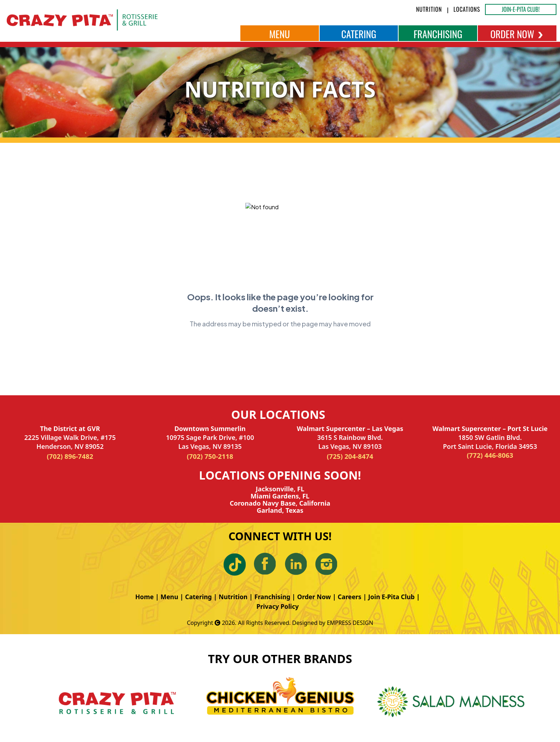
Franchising (272, 597)
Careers (352, 597)
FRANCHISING (438, 34)
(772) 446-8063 (490, 455)
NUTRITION (429, 9)
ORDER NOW (517, 34)
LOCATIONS (467, 9)
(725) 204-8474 (350, 456)
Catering (196, 597)
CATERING (359, 34)
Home (141, 597)
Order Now (315, 597)
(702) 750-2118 (210, 456)
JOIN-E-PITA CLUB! (521, 9)
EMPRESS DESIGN (350, 623)
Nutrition (232, 597)
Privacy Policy (278, 606)
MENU (280, 34)
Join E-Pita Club (395, 597)
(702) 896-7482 (70, 456)
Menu (166, 597)
